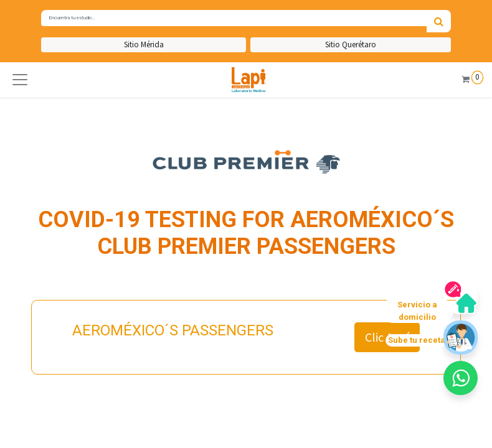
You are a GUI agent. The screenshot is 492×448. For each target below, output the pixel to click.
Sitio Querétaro (351, 44)
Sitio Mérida (144, 44)
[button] (20, 80)
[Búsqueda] (439, 21)
